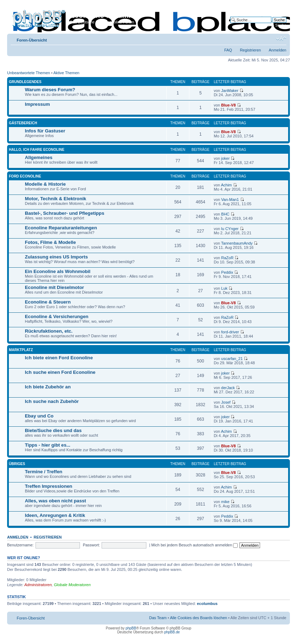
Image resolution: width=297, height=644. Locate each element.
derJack (228, 388)
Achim (226, 185)
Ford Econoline (25, 176)
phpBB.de (172, 632)
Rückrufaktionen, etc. (49, 331)
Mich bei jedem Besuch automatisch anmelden (195, 545)
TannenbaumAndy (237, 243)
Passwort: (91, 545)
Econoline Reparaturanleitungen (61, 228)
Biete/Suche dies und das (53, 430)
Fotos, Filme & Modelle (50, 242)
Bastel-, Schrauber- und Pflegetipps (65, 213)
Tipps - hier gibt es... (48, 445)
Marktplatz (21, 350)
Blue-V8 (229, 105)
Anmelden (277, 50)
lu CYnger (230, 229)
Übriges (17, 464)
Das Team (158, 618)
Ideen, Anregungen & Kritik (55, 515)
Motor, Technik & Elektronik (56, 199)
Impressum (37, 104)
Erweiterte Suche (271, 25)
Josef (226, 402)
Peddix (227, 272)
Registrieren (250, 50)
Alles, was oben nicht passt (55, 501)
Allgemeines (39, 157)
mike (225, 502)
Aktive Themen (66, 73)
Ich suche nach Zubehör (52, 401)
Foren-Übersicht (32, 40)
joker (226, 158)
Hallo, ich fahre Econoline (37, 150)
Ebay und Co (39, 416)
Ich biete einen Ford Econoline (59, 358)
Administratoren (38, 585)
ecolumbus (207, 604)
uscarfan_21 (232, 359)
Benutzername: (20, 545)
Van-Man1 (230, 200)
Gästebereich (23, 123)
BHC (225, 214)
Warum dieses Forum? (50, 90)
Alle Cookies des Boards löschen (198, 618)
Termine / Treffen (44, 472)
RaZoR (228, 258)
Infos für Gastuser (45, 131)
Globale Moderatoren (72, 585)
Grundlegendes (25, 82)
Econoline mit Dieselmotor (54, 287)
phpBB (131, 628)
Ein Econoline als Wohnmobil (58, 271)
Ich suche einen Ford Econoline (60, 372)
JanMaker (230, 91)
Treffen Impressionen (48, 486)
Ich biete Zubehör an (48, 387)
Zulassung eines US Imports (56, 257)
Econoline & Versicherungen (57, 316)
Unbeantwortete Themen (29, 73)
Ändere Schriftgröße (281, 39)
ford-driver (230, 332)
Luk (225, 288)
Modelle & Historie (45, 184)
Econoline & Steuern (48, 302)
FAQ (228, 50)
